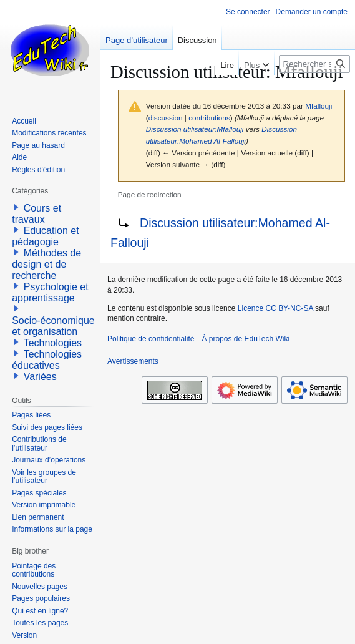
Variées (40, 377)
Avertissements (133, 361)
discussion (166, 118)
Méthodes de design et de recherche (46, 264)
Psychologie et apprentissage (50, 292)
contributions (209, 118)
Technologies (53, 343)
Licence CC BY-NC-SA (275, 308)
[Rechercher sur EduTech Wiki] (314, 64)
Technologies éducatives (47, 360)
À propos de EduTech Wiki (246, 339)
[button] (16, 207)
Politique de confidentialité (151, 339)
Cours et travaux (36, 214)
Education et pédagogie (45, 236)
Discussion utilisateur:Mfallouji (195, 129)
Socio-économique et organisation (53, 326)
